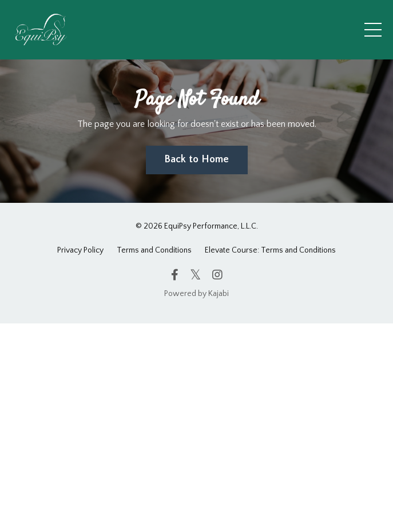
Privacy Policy (80, 250)
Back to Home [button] (197, 159)
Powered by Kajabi (196, 294)
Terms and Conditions (154, 250)
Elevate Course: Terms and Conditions (270, 250)
